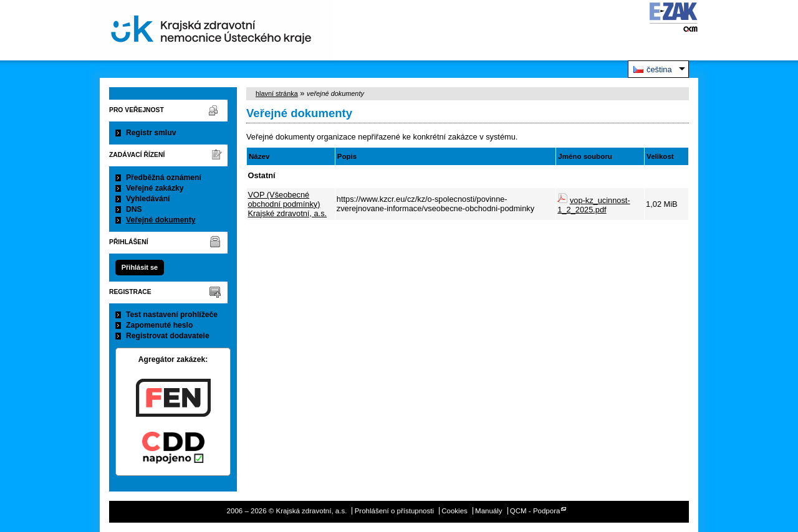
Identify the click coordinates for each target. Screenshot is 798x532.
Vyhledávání (148, 199)
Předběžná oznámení (164, 178)
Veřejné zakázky (155, 188)
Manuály (489, 511)
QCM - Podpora (535, 511)
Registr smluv (151, 133)
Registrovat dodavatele (168, 336)
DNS (134, 209)
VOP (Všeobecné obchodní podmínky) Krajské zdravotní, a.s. (288, 204)
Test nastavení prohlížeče (172, 315)
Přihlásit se (140, 267)
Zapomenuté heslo (159, 325)
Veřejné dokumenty (161, 220)
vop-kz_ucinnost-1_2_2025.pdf (594, 205)
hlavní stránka (277, 93)
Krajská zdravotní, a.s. (211, 30)
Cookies (454, 511)
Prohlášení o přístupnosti (394, 511)
